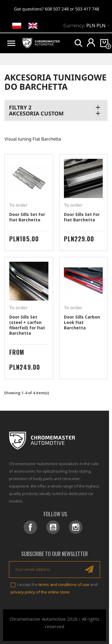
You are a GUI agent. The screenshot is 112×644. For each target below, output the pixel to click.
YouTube (53, 527)
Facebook (30, 527)
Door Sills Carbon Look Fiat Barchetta (82, 322)
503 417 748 (87, 9)
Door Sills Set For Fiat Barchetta (27, 217)
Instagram (76, 527)
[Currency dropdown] (99, 26)
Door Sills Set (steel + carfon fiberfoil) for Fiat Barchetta (27, 325)
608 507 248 (57, 9)
